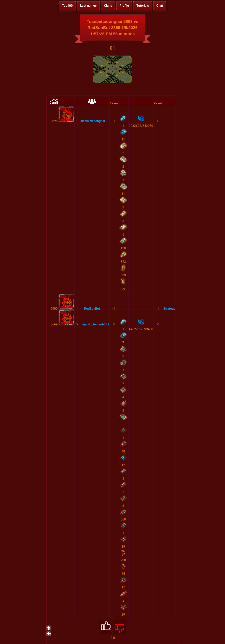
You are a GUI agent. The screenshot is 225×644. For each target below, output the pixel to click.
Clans (108, 6)
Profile (124, 6)
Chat (160, 6)
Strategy (169, 309)
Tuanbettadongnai (92, 121)
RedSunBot (92, 309)
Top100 (67, 6)
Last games (88, 6)
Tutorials (143, 6)
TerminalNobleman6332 (92, 324)
